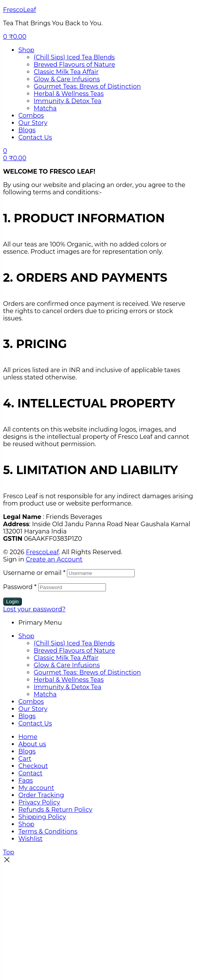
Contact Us (35, 723)
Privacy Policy (39, 802)
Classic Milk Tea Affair (66, 658)
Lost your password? (34, 609)
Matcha (45, 694)
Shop (26, 636)
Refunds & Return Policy (55, 810)
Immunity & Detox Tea (68, 687)
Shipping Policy (42, 817)
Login (12, 602)
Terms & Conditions (48, 831)
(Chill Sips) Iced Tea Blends (74, 643)
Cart (25, 759)
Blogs (27, 716)
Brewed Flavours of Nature (74, 651)
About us (32, 744)
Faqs (26, 781)
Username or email (34, 573)
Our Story (33, 709)
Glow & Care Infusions (67, 665)
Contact (30, 773)
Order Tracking (41, 795)
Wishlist (30, 839)
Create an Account (54, 559)
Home (28, 737)
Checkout (33, 766)
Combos (31, 702)
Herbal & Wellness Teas (69, 680)
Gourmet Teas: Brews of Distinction (87, 672)
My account (36, 788)
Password (20, 587)
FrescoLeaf (20, 10)
